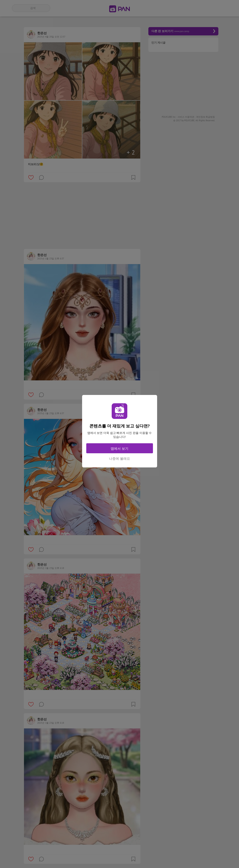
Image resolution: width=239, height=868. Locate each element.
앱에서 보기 (119, 448)
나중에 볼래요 (119, 458)
